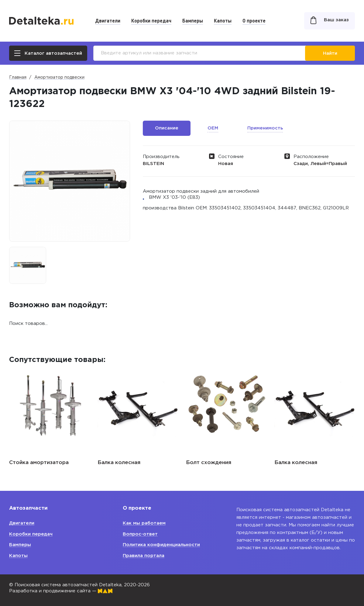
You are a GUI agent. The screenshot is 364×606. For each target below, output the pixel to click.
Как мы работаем (144, 523)
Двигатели (108, 21)
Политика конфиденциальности (161, 545)
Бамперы (193, 21)
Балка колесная (119, 463)
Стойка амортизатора (39, 463)
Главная (18, 77)
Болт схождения (209, 463)
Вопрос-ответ (140, 534)
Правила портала (144, 556)
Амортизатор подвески (59, 77)
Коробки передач (151, 21)
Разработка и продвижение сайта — (61, 591)
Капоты (223, 21)
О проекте (254, 21)
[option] (28, 265)
